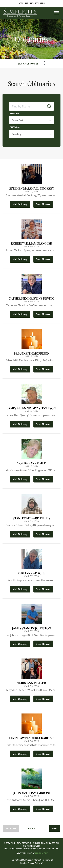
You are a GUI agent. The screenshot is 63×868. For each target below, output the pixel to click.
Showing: (15, 127)
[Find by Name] (27, 106)
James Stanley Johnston (31, 628)
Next (55, 828)
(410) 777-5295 (37, 3)
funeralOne (41, 853)
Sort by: (14, 113)
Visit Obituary (21, 203)
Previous (11, 828)
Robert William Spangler (32, 243)
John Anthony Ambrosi (32, 793)
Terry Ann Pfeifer (32, 683)
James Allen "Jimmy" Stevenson (32, 408)
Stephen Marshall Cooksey (32, 188)
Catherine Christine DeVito (32, 298)
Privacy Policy (34, 863)
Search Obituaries (28, 64)
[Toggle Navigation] (44, 63)
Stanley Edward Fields (31, 518)
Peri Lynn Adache (32, 573)
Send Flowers (44, 203)
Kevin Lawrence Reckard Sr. (32, 738)
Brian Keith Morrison (32, 353)
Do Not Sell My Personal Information (28, 860)
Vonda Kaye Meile (32, 463)
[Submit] (49, 106)
